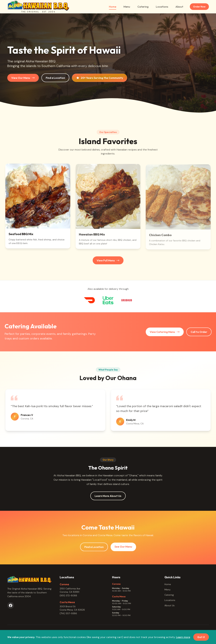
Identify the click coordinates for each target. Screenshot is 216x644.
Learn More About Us (108, 496)
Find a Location (55, 78)
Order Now (199, 7)
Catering (143, 7)
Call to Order (199, 332)
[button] (38, 208)
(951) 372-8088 (68, 596)
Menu (127, 7)
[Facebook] (11, 605)
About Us (170, 605)
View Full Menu (108, 262)
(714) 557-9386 (68, 613)
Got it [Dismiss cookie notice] (201, 637)
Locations (162, 7)
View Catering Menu (165, 332)
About (179, 7)
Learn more (183, 637)
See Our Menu (123, 549)
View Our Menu (23, 78)
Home (113, 7)
